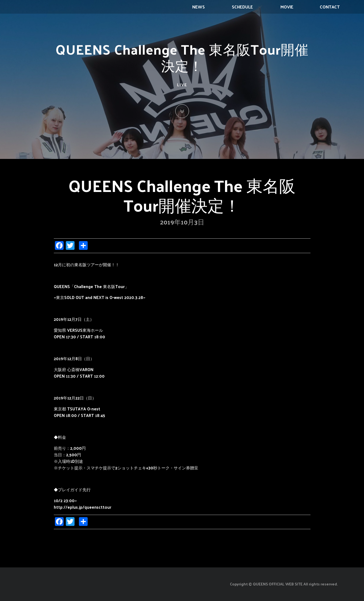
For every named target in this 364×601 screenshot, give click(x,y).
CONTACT (330, 7)
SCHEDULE (242, 7)
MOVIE (287, 7)
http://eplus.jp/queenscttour (83, 507)
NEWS (199, 7)
